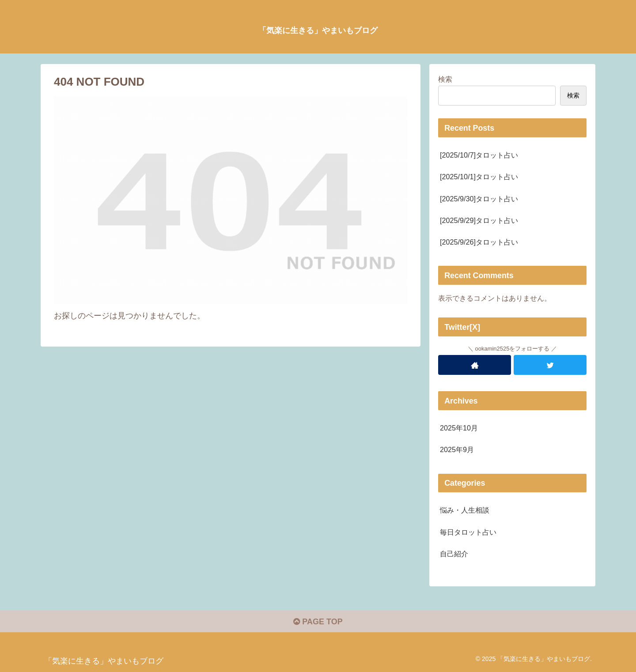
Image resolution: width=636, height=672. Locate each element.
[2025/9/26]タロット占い (479, 242)
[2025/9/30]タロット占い (479, 199)
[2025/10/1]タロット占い (479, 177)
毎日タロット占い (468, 532)
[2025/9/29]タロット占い (479, 220)
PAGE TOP (318, 622)
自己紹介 (454, 554)
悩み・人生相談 (465, 510)
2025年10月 (459, 428)
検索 (445, 79)
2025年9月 (457, 449)
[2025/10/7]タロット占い (479, 155)
